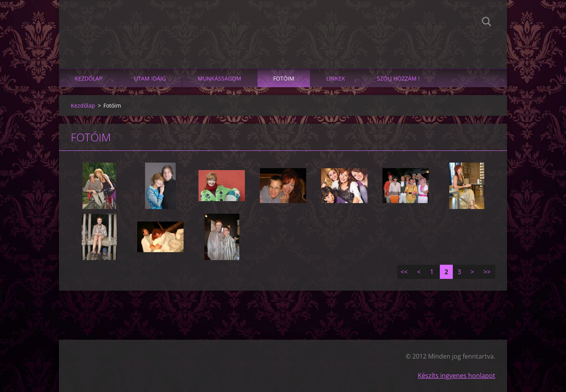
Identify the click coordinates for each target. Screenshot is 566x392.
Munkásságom (220, 78)
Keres (487, 23)
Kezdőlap (88, 78)
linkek (336, 78)
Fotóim (284, 78)
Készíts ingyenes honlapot (457, 376)
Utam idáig (150, 78)
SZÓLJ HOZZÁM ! (398, 78)
